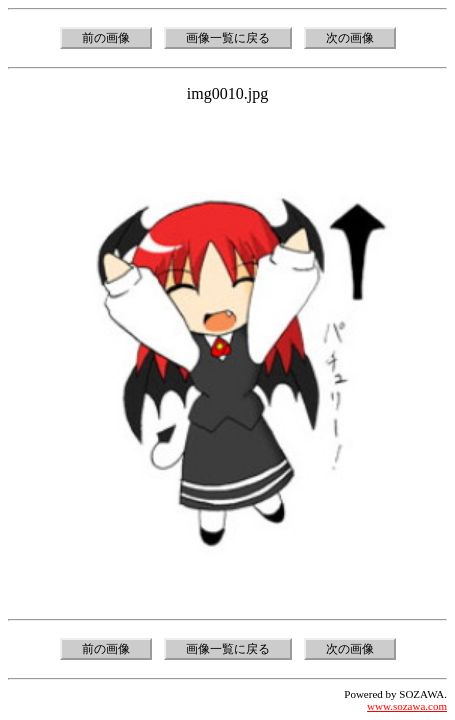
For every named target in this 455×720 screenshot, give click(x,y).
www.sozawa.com (407, 706)
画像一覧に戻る (228, 38)
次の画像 (350, 38)
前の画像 (106, 38)
